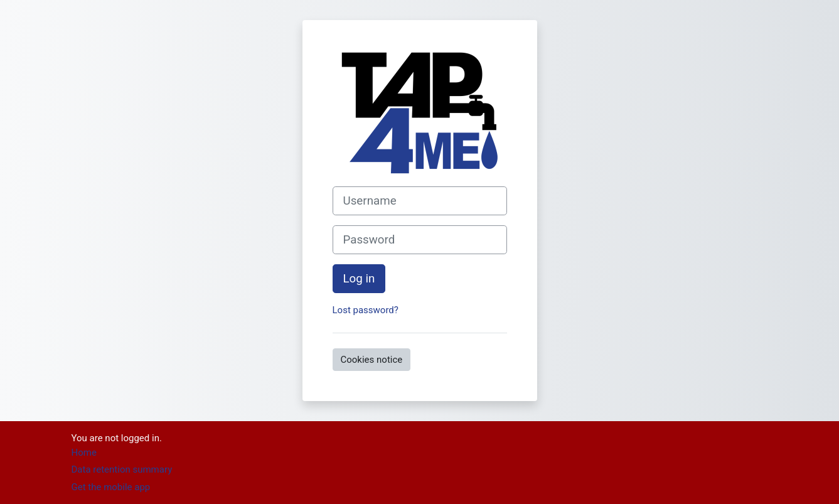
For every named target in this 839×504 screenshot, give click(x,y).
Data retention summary (122, 469)
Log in (359, 279)
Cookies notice (372, 360)
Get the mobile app (111, 487)
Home (84, 453)
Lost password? (366, 310)
